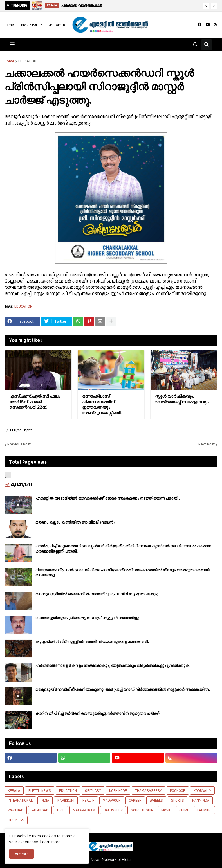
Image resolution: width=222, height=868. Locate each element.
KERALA (14, 791)
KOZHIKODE (118, 791)
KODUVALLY (202, 791)
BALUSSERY (113, 810)
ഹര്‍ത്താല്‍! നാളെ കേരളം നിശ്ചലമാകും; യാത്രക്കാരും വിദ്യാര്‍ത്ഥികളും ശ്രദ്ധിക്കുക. (113, 666)
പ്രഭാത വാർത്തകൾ (81, 5)
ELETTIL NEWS (40, 791)
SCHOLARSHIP (142, 810)
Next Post (207, 445)
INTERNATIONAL (20, 801)
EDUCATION (27, 61)
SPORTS (178, 801)
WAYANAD (16, 810)
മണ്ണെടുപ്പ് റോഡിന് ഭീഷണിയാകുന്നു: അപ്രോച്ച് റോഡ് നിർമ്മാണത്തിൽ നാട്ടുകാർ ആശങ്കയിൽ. (123, 690)
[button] (206, 6)
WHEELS (156, 801)
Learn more (50, 842)
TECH (61, 810)
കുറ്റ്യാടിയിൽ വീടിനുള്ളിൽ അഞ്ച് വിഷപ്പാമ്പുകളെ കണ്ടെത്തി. (92, 642)
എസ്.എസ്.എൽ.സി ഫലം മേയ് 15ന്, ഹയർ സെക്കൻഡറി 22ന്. (35, 402)
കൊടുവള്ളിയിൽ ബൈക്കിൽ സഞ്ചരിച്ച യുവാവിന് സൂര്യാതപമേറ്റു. (97, 594)
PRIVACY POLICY (31, 25)
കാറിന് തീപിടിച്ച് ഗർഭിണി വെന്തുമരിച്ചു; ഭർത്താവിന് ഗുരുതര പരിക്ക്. (98, 714)
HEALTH (88, 801)
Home (9, 25)
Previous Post (19, 445)
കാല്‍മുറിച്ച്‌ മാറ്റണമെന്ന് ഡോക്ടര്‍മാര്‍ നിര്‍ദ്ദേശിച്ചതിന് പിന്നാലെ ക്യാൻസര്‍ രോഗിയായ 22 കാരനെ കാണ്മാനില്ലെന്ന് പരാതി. (123, 549)
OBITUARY (93, 791)
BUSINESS (16, 820)
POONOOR (178, 791)
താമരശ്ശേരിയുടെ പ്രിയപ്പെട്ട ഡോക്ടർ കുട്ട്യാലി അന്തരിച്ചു (87, 618)
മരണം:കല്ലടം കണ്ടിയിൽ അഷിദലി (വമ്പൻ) (75, 522)
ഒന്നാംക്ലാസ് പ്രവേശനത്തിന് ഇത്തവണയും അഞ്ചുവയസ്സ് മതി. (102, 404)
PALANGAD (40, 810)
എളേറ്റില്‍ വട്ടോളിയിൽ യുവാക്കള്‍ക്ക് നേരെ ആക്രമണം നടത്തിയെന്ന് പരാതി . (108, 499)
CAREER (135, 801)
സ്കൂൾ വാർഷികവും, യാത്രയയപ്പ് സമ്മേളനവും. (182, 399)
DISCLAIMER (56, 25)
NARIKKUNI (66, 801)
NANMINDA (201, 801)
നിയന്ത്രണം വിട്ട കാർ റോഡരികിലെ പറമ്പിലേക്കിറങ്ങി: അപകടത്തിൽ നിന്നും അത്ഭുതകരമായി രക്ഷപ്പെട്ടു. (123, 573)
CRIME (184, 810)
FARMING (204, 810)
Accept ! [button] (22, 854)
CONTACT (77, 25)
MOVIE (166, 810)
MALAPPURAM (84, 810)
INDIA (45, 801)
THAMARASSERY (148, 791)
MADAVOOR (112, 801)
